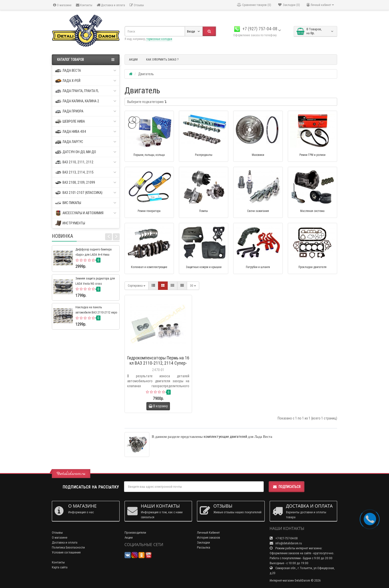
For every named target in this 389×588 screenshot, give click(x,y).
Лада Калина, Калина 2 (86, 101)
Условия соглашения (66, 552)
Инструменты (70, 223)
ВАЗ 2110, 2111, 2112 (86, 162)
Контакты (84, 5)
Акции (129, 537)
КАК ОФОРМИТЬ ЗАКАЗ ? (162, 59)
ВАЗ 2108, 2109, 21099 (86, 183)
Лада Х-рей (86, 81)
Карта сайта (60, 567)
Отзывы (137, 5)
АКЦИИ (133, 59)
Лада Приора (86, 111)
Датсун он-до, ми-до (86, 152)
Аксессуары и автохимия (86, 213)
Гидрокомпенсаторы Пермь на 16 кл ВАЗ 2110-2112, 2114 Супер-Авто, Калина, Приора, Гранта (158, 363)
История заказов (209, 537)
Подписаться (287, 487)
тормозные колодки (159, 39)
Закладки (203, 542)
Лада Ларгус (86, 142)
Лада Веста (86, 71)
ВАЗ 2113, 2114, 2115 (86, 172)
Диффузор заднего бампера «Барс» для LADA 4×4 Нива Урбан (94, 255)
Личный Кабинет (208, 533)
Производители (135, 533)
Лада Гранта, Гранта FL (86, 91)
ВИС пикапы (86, 203)
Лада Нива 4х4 (86, 132)
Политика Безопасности (68, 547)
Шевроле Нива (86, 121)
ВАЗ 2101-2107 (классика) (86, 193)
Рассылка (204, 547)
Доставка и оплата (111, 5)
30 (193, 286)
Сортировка (137, 286)
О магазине (62, 5)
